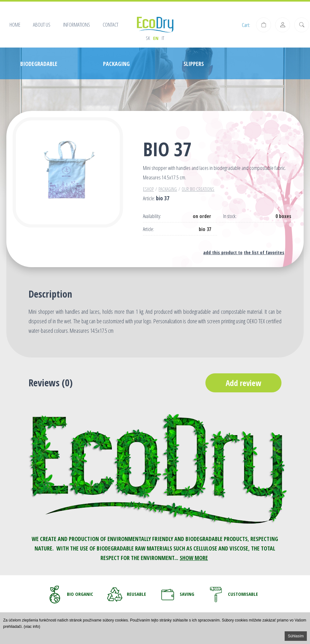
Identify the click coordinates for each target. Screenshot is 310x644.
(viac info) (32, 627)
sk (148, 38)
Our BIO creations (198, 189)
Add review (243, 383)
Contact (110, 25)
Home (15, 25)
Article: (149, 229)
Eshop (148, 189)
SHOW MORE (194, 558)
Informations (77, 25)
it (163, 38)
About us (42, 25)
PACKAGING (168, 189)
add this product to (223, 252)
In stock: (230, 216)
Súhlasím (296, 636)
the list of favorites (264, 252)
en (156, 38)
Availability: (152, 216)
